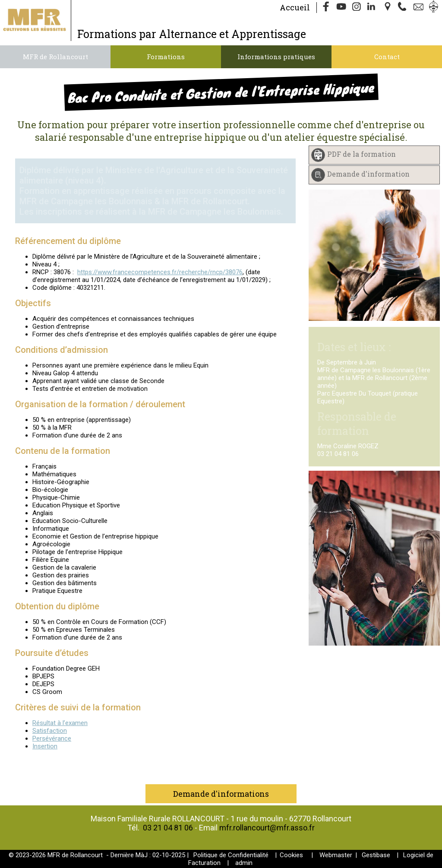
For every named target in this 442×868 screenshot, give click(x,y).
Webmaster (336, 855)
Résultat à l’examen (60, 723)
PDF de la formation (361, 154)
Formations (166, 57)
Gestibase (376, 855)
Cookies (291, 855)
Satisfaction (50, 731)
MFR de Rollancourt (55, 57)
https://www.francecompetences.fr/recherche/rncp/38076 (160, 272)
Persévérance (52, 738)
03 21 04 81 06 (168, 828)
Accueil (295, 7)
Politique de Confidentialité (231, 855)
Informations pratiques (276, 57)
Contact (387, 57)
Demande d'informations (221, 794)
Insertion (45, 746)
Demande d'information (368, 174)
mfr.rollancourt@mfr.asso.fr (267, 828)
